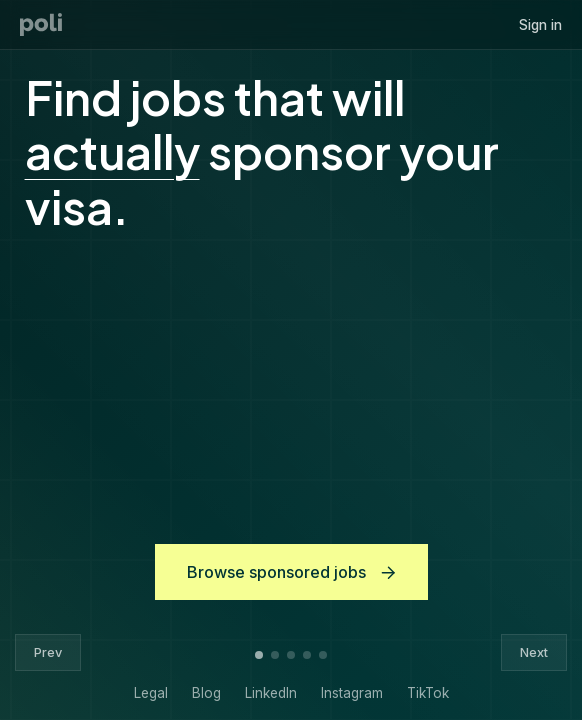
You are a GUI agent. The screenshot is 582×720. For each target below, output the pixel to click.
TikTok (428, 693)
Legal (151, 693)
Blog (206, 693)
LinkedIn (271, 693)
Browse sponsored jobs (291, 572)
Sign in (540, 25)
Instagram (352, 693)
